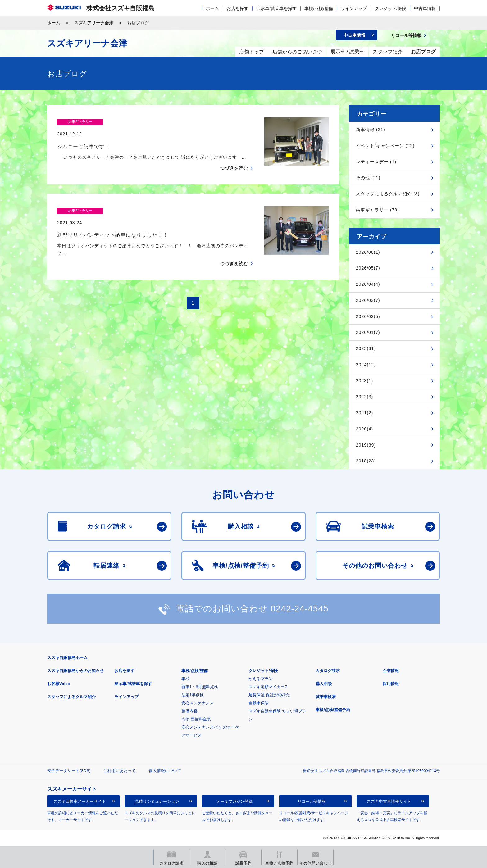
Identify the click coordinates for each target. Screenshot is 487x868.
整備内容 (189, 711)
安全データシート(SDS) (69, 771)
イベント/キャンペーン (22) (385, 146)
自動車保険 (259, 703)
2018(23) (366, 461)
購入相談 (324, 684)
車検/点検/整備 (319, 8)
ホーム (212, 8)
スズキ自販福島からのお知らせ (75, 671)
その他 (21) (368, 178)
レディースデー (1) (376, 162)
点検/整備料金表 (196, 719)
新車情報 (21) (371, 130)
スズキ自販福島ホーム (67, 658)
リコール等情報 (312, 801)
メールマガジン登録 (234, 801)
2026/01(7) (368, 332)
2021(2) (364, 413)
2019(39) (366, 445)
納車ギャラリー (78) (378, 210)
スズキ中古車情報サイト (389, 801)
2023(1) (364, 381)
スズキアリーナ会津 (94, 23)
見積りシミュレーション (157, 801)
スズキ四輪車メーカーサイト (80, 801)
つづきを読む (234, 156)
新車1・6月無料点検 (200, 687)
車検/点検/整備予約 (333, 710)
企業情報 (391, 671)
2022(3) (364, 397)
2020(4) (364, 429)
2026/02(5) (368, 316)
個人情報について (165, 771)
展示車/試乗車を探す (276, 8)
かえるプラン (261, 679)
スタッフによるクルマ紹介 (71, 697)
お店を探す (238, 8)
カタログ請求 (328, 671)
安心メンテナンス (198, 703)
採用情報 (391, 684)
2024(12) (366, 365)
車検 (185, 679)
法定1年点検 (193, 695)
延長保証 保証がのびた (269, 695)
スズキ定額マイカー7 (268, 687)
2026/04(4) (368, 284)
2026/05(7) (368, 268)
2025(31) (366, 348)
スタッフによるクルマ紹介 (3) (388, 194)
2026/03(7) (368, 300)
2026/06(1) (368, 252)
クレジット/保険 (390, 8)
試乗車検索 (326, 697)
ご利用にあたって (120, 771)
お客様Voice (59, 684)
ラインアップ (354, 8)
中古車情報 (425, 8)
